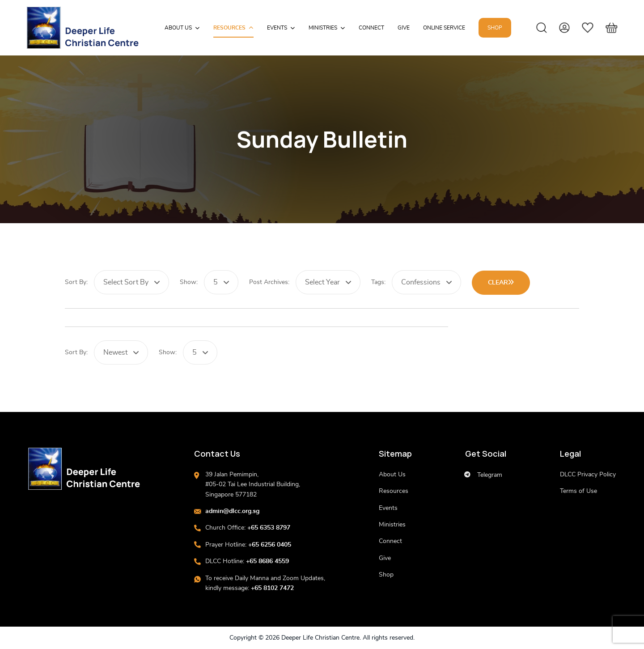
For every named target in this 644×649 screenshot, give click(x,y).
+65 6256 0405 (270, 545)
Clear (501, 282)
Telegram (483, 475)
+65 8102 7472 (272, 588)
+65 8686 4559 (267, 561)
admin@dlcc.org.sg (232, 511)
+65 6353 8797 (269, 528)
